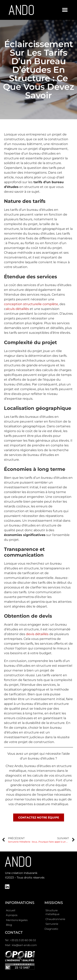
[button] (65, 10)
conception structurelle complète (31, 304)
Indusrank (31, 873)
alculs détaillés (17, 309)
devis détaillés (37, 634)
